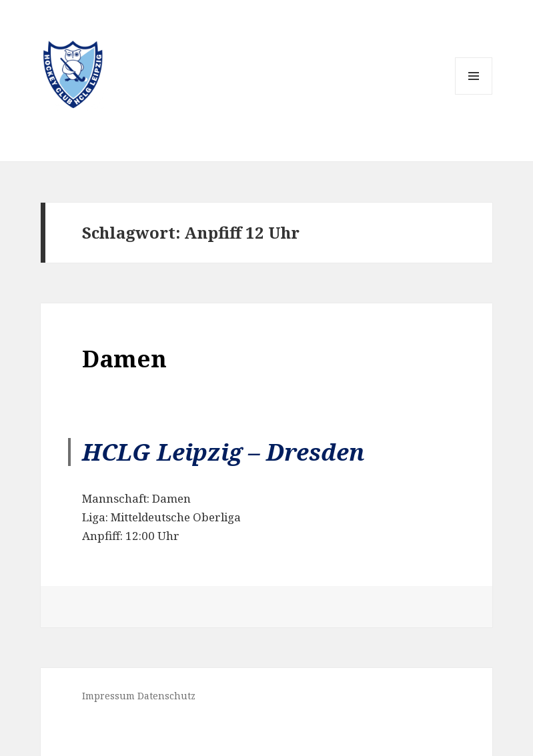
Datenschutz (166, 696)
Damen (124, 358)
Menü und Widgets (474, 94)
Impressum (108, 696)
